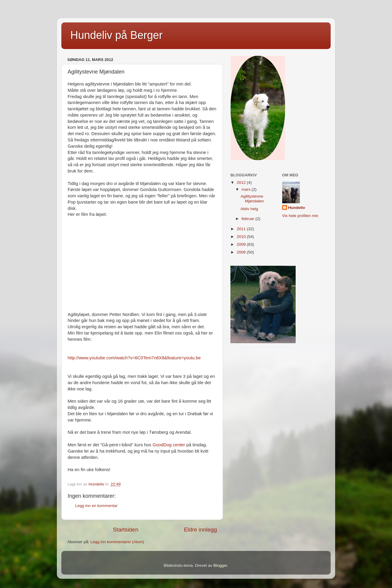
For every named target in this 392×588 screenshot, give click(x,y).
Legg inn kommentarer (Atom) (117, 542)
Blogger (220, 565)
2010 (242, 237)
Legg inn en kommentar (96, 506)
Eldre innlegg (200, 530)
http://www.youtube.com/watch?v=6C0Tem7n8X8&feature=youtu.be (134, 358)
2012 (242, 182)
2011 (242, 229)
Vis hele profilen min (300, 216)
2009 (242, 244)
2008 (242, 252)
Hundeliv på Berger (116, 35)
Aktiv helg (249, 209)
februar (249, 219)
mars (247, 189)
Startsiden (126, 530)
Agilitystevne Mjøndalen (252, 199)
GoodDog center (169, 445)
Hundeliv (297, 208)
